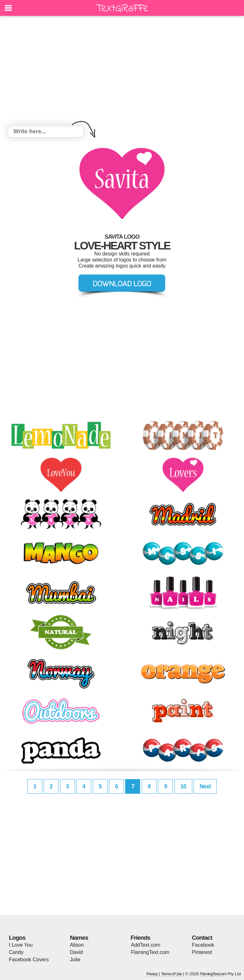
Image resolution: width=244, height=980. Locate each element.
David (76, 952)
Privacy (152, 974)
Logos (17, 938)
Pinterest (202, 952)
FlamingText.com (150, 952)
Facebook (203, 945)
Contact (202, 938)
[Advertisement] (122, 71)
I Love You (21, 945)
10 (183, 786)
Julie (75, 960)
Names (79, 938)
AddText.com (146, 945)
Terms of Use (171, 974)
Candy (16, 952)
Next (205, 786)
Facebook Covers (29, 960)
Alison (77, 945)
